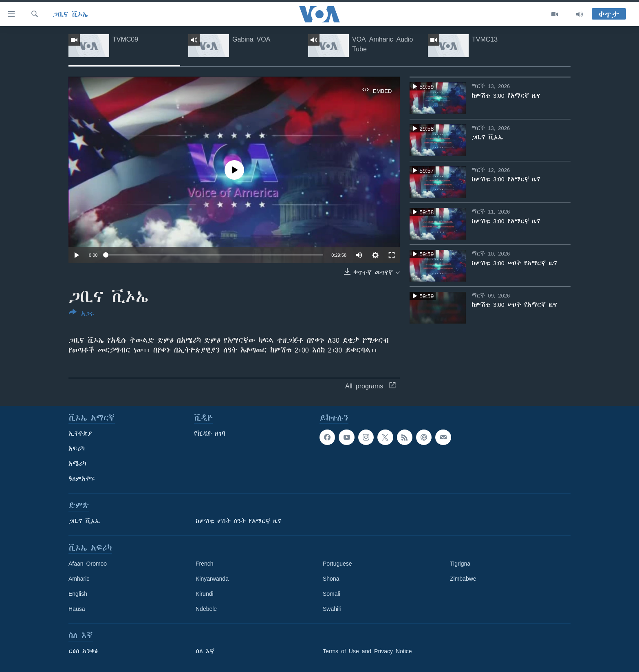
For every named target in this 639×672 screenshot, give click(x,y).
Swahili (332, 609)
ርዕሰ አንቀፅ (83, 651)
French (205, 564)
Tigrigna (460, 564)
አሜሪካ (77, 464)
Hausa (77, 609)
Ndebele (206, 609)
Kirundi (205, 594)
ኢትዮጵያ (80, 434)
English (78, 594)
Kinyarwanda (212, 579)
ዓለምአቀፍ (82, 479)
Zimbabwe (463, 579)
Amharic (79, 579)
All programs (370, 386)
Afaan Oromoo (88, 564)
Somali (332, 594)
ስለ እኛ (205, 651)
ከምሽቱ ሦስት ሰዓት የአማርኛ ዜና (239, 521)
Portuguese (337, 564)
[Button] (82, 315)
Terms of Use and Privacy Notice (367, 651)
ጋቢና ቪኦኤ (70, 14)
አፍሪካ (77, 449)
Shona (331, 579)
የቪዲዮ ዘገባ (210, 434)
